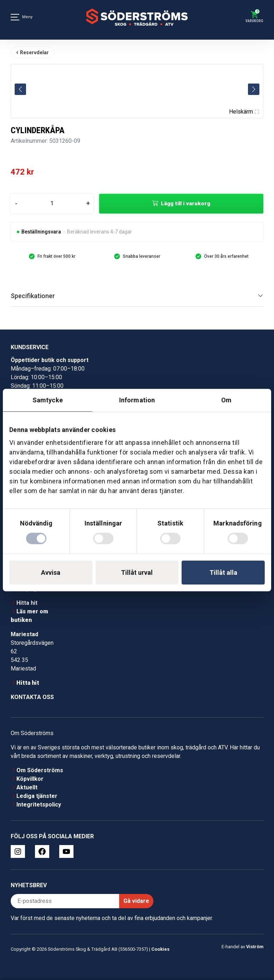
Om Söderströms (40, 770)
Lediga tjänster (37, 796)
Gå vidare (136, 901)
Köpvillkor (30, 779)
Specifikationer (33, 296)
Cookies (160, 949)
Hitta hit (27, 603)
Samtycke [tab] (48, 400)
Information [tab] (137, 400)
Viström (255, 947)
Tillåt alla (223, 572)
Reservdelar (34, 52)
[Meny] (15, 17)
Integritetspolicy (39, 805)
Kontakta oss (32, 697)
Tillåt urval (137, 572)
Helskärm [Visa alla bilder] (244, 112)
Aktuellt (27, 787)
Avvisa (51, 572)
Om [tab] (226, 400)
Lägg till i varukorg (186, 203)
